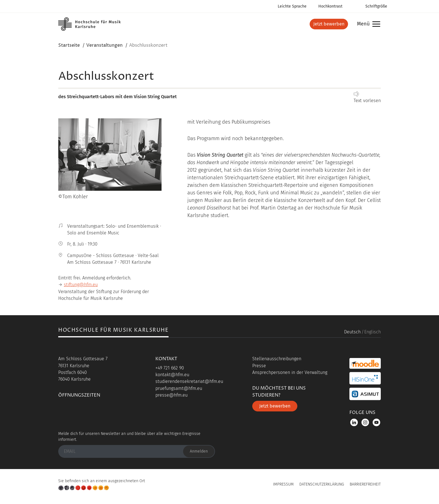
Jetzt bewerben (329, 24)
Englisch (373, 332)
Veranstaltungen (104, 45)
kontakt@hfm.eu (172, 375)
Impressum (283, 484)
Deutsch (352, 332)
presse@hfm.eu (171, 395)
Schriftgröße (376, 6)
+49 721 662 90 (170, 368)
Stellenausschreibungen (277, 359)
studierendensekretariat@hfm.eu (189, 381)
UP (219, 486)
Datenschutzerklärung (322, 484)
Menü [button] (367, 24)
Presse (259, 366)
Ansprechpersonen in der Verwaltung (290, 372)
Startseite (69, 45)
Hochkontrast (330, 6)
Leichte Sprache (292, 6)
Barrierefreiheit (365, 484)
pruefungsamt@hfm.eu (179, 388)
